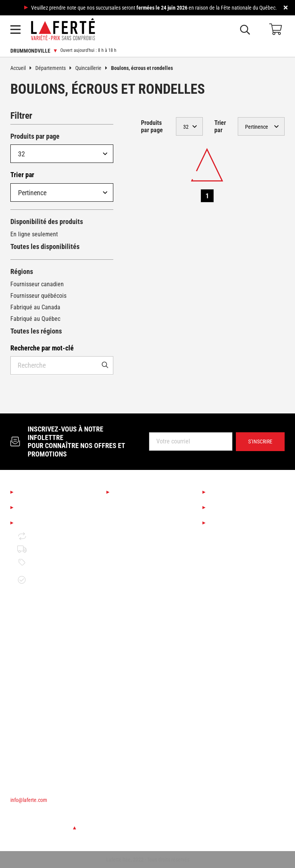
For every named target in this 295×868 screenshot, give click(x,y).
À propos (31, 492)
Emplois (29, 508)
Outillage (125, 597)
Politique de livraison (50, 549)
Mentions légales (43, 523)
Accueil (23, 68)
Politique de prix (44, 562)
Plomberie (126, 662)
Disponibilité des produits (47, 222)
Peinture (124, 583)
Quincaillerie (93, 68)
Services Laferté (235, 492)
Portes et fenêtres (136, 636)
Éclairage (125, 544)
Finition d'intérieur (136, 570)
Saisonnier (126, 505)
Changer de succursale (43, 828)
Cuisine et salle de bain (143, 531)
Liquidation (226, 508)
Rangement (128, 688)
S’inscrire (260, 441)
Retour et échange (47, 536)
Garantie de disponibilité (39, 580)
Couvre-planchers (135, 557)
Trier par (22, 175)
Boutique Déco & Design (143, 518)
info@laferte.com (29, 800)
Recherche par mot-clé (42, 348)
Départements (55, 68)
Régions (22, 271)
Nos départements (141, 492)
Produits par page (35, 136)
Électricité (126, 675)
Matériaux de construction (146, 623)
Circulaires (226, 523)
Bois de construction (139, 610)
